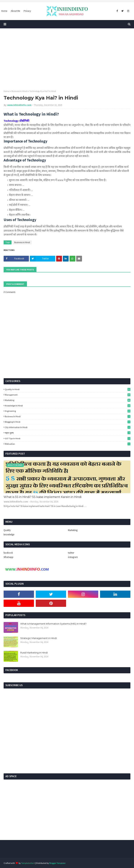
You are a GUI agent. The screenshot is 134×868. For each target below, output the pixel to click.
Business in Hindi (19, 91)
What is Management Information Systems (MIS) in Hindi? (53, 624)
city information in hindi (68, 427)
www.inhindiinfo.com (19, 105)
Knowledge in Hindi (68, 406)
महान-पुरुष (68, 433)
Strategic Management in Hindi (38, 638)
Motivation (68, 444)
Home (6, 91)
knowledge (9, 535)
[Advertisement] (67, 59)
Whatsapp (8, 557)
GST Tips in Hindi (68, 438)
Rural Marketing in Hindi (34, 653)
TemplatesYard (28, 863)
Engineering (68, 411)
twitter (71, 553)
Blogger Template (57, 863)
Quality (7, 530)
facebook (8, 553)
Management (68, 395)
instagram (73, 557)
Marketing (68, 400)
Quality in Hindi (68, 389)
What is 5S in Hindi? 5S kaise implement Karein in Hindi (43, 497)
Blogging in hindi (68, 422)
